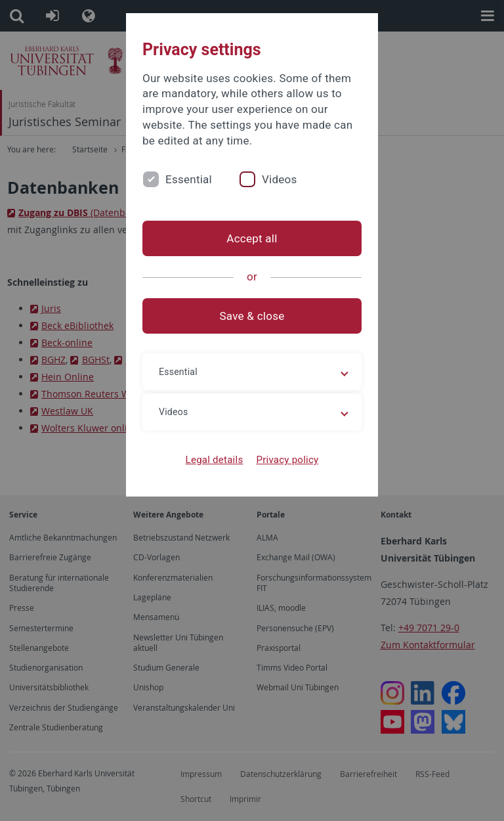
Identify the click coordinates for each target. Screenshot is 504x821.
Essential (189, 179)
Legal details (215, 460)
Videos (280, 179)
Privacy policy (287, 460)
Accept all (252, 238)
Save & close (252, 316)
